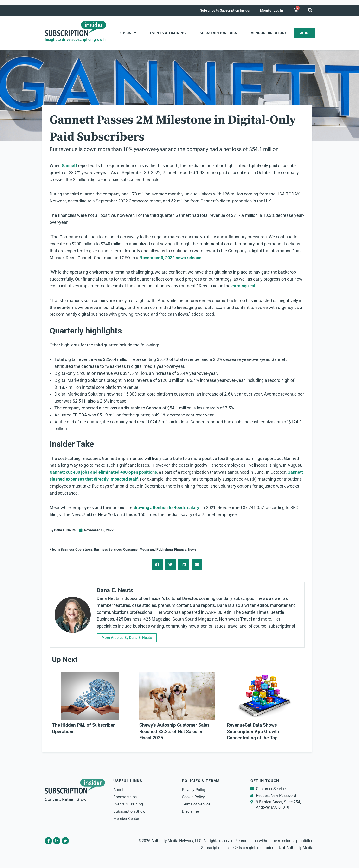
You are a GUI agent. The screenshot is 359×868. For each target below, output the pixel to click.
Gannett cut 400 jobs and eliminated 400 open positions (103, 472)
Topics (127, 33)
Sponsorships (125, 797)
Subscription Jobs (218, 33)
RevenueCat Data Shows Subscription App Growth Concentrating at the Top (253, 732)
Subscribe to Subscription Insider (225, 10)
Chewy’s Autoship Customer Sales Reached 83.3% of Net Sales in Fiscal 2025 (174, 732)
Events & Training (168, 33)
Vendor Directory (269, 33)
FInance (180, 549)
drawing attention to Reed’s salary (166, 507)
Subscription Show (129, 811)
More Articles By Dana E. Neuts (127, 638)
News (192, 549)
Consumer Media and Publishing (148, 549)
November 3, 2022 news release (170, 258)
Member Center (126, 819)
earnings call (244, 286)
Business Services (108, 549)
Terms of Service (196, 804)
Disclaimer (191, 811)
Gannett (69, 166)
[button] (310, 10)
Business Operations (77, 549)
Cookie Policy (193, 797)
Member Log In (272, 10)
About (118, 790)
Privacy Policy (194, 790)
